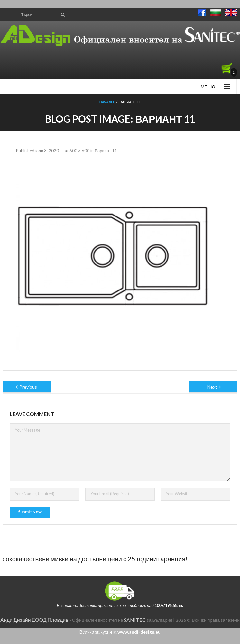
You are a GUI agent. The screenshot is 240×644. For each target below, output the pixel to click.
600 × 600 (79, 151)
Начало (107, 102)
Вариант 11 (106, 151)
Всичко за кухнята (120, 632)
